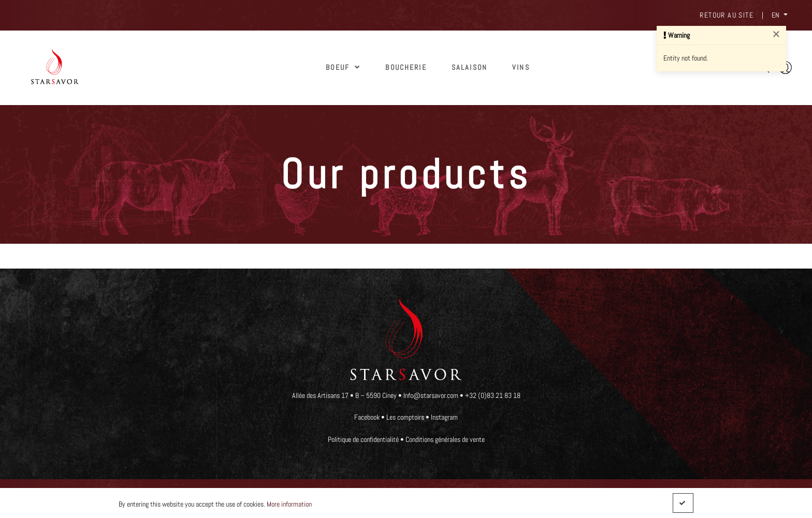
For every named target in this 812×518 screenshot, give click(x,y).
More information (289, 504)
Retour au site (727, 15)
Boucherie (406, 67)
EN (776, 15)
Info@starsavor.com (432, 395)
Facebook (367, 417)
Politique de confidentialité (363, 439)
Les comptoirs (405, 417)
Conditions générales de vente (445, 439)
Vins (521, 67)
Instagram (444, 417)
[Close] (776, 35)
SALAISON (469, 67)
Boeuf (343, 67)
